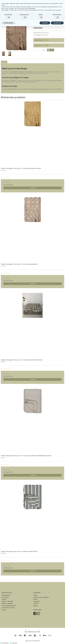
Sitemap (4, 610)
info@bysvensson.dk (11, 606)
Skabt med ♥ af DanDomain (32, 641)
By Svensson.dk (32, 632)
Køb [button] (50, 50)
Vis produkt (33, 188)
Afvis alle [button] (45, 23)
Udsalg (35, 595)
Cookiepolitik (14, 643)
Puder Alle (36, 603)
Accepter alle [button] (57, 23)
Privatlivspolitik (5, 643)
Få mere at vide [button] (8, 23)
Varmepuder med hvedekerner (41, 597)
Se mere (35, 606)
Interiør (35, 599)
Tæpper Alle (36, 601)
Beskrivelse (4, 62)
